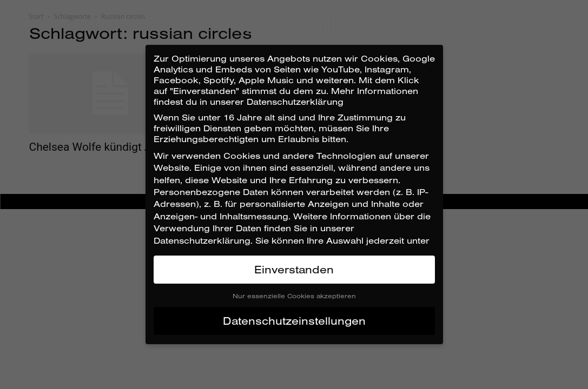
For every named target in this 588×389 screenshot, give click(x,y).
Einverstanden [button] (294, 269)
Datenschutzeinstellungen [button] (294, 321)
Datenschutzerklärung (202, 240)
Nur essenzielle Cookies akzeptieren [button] (294, 296)
